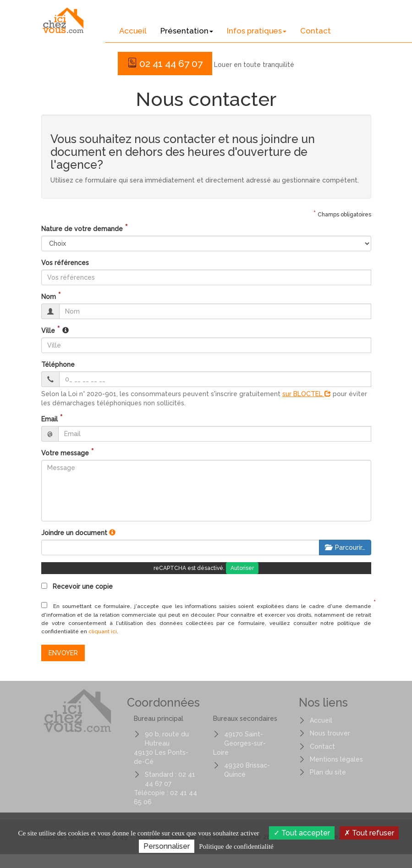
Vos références (65, 263)
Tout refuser (369, 833)
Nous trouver (330, 733)
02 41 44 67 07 (165, 64)
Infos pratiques (257, 31)
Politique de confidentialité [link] (236, 846)
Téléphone (58, 365)
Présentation (187, 31)
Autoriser (242, 568)
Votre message (65, 453)
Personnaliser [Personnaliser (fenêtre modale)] (167, 846)
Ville (48, 331)
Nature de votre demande (82, 229)
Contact (316, 31)
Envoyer (63, 653)
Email (49, 419)
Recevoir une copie (77, 586)
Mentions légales (336, 759)
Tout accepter (302, 833)
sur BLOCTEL (307, 394)
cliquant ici (103, 631)
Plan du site (328, 772)
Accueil (133, 31)
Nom (49, 297)
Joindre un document (74, 533)
